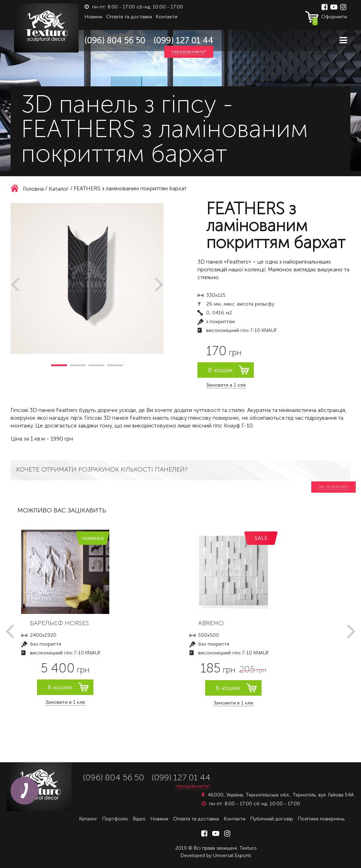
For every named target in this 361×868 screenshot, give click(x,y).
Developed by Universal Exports (216, 855)
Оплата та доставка (129, 17)
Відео (139, 819)
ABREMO (211, 623)
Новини (93, 17)
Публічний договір (272, 819)
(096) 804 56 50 (115, 40)
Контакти (167, 17)
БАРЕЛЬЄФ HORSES (59, 623)
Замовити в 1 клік (226, 385)
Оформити (330, 18)
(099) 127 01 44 (183, 40)
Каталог (88, 819)
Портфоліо (115, 819)
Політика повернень (321, 819)
